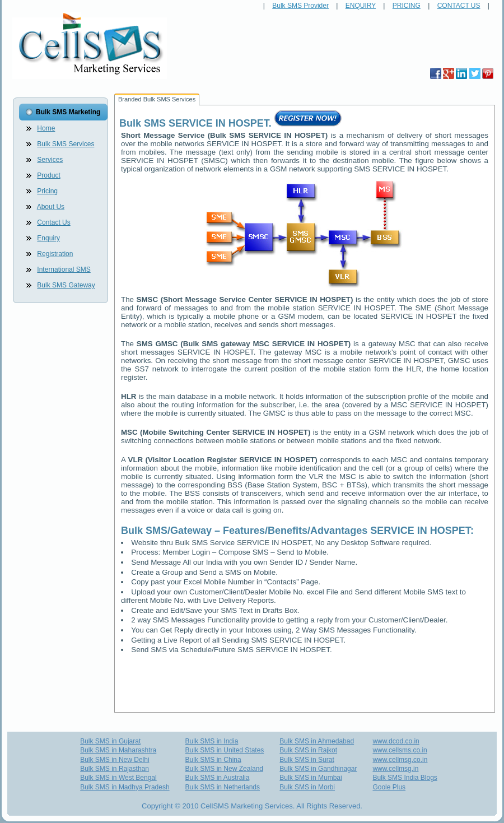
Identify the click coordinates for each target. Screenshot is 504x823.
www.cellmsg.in (395, 769)
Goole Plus (389, 787)
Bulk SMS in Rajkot (308, 750)
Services (50, 160)
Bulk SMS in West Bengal (118, 778)
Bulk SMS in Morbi (307, 787)
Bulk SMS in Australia (218, 778)
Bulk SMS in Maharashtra (118, 750)
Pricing (47, 191)
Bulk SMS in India (212, 741)
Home (46, 128)
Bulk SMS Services (66, 144)
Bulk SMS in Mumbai (311, 778)
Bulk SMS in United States (225, 750)
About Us (51, 207)
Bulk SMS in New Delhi (115, 760)
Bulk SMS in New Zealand (224, 769)
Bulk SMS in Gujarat (110, 741)
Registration (55, 254)
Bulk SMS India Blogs (405, 778)
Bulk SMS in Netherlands (223, 787)
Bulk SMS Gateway (66, 285)
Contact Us (53, 222)
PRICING (407, 6)
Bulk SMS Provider (300, 6)
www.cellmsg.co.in (400, 760)
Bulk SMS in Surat (307, 760)
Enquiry (48, 238)
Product (48, 175)
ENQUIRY (361, 6)
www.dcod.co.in (396, 741)
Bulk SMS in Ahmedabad (317, 741)
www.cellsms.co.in (400, 750)
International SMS (64, 269)
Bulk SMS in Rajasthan (115, 769)
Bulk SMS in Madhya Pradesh (125, 787)
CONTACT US (459, 6)
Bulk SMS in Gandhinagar (318, 769)
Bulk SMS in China (213, 760)
